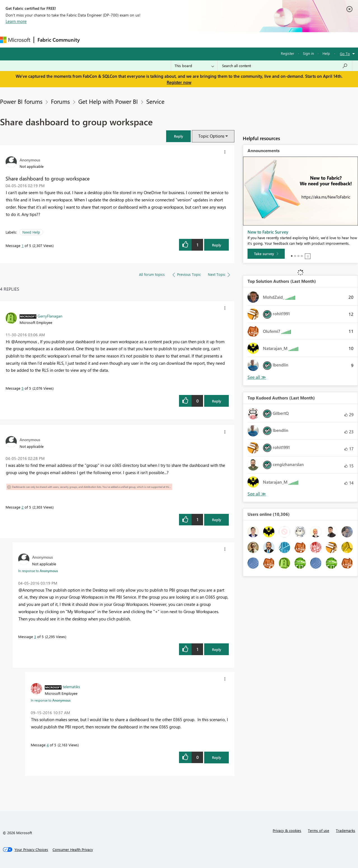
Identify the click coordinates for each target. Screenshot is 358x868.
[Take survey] (266, 254)
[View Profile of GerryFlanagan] (50, 316)
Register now (179, 82)
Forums (92, 40)
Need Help (31, 232)
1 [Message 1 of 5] (23, 245)
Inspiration (117, 40)
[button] (178, 136)
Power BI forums (21, 101)
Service (155, 101)
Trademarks (346, 830)
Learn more (16, 21)
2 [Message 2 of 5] (23, 507)
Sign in (308, 53)
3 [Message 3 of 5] (35, 637)
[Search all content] (285, 66)
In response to (38, 571)
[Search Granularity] (194, 66)
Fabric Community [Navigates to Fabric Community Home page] (59, 40)
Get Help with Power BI (108, 101)
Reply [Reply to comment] (217, 401)
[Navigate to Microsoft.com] (15, 40)
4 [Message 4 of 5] (48, 745)
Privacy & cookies (287, 830)
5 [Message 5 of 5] (23, 388)
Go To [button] (345, 54)
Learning (211, 40)
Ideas (140, 40)
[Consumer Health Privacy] (73, 850)
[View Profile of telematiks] (71, 686)
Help (326, 53)
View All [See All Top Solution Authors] (257, 377)
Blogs (190, 40)
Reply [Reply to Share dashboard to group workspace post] (217, 245)
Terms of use (319, 830)
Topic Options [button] (211, 136)
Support (235, 40)
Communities (165, 40)
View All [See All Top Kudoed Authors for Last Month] (257, 494)
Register (288, 53)
